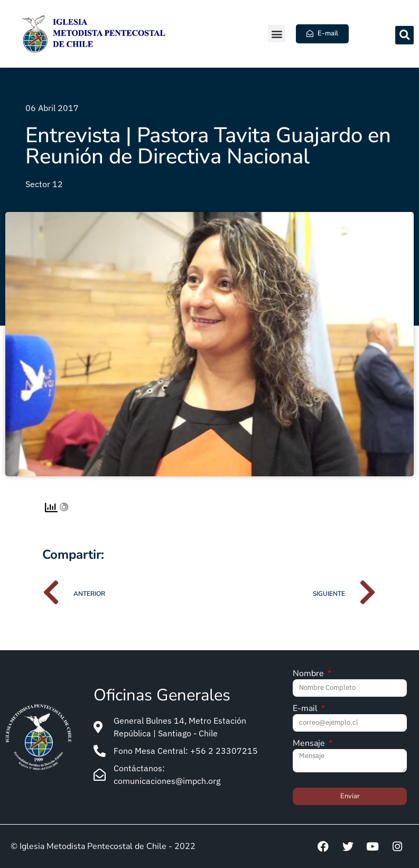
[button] (277, 34)
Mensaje (310, 744)
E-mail (306, 709)
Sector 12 (44, 184)
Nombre (309, 674)
